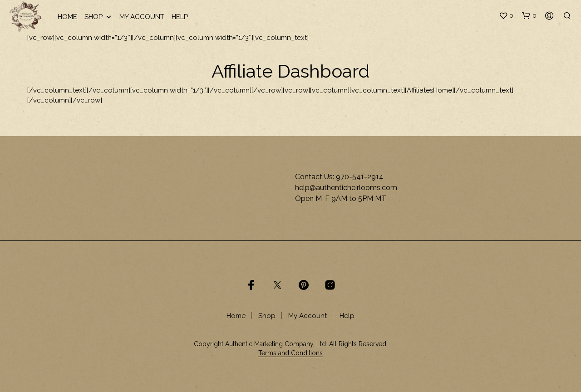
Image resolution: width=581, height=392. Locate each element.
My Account (142, 17)
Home (67, 17)
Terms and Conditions (290, 353)
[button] (506, 16)
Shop (98, 17)
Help (180, 17)
